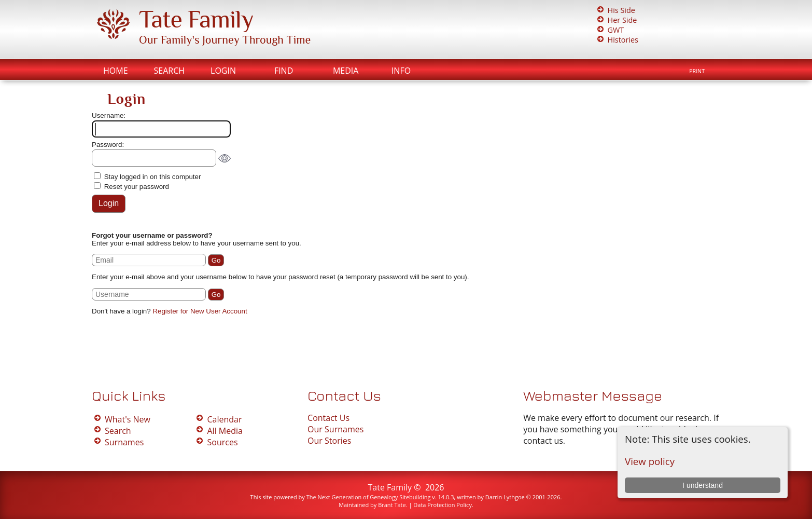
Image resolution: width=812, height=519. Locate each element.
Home (116, 71)
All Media (225, 431)
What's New (128, 419)
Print (697, 71)
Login (223, 71)
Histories (623, 40)
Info (401, 71)
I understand (703, 485)
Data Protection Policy (443, 505)
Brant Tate (392, 505)
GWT (616, 30)
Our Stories (329, 441)
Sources (222, 442)
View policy (650, 461)
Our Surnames (335, 429)
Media (346, 71)
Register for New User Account (200, 311)
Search (170, 71)
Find (284, 71)
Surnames (124, 442)
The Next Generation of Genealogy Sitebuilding (369, 497)
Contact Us (328, 418)
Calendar (224, 419)
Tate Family (196, 19)
